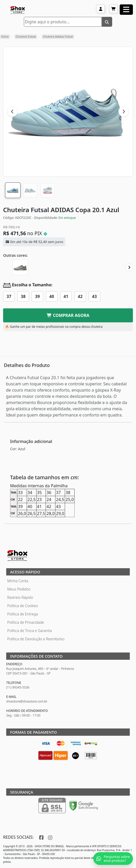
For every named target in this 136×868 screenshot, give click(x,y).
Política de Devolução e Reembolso (36, 639)
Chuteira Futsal (26, 36)
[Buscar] (107, 22)
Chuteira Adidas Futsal (58, 36)
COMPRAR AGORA (68, 315)
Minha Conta (18, 581)
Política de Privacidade (26, 622)
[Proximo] (129, 267)
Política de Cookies (23, 606)
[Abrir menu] (126, 10)
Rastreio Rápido (20, 597)
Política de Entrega (23, 614)
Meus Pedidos (19, 589)
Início (5, 36)
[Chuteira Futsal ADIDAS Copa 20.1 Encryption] (20, 267)
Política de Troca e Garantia (30, 631)
